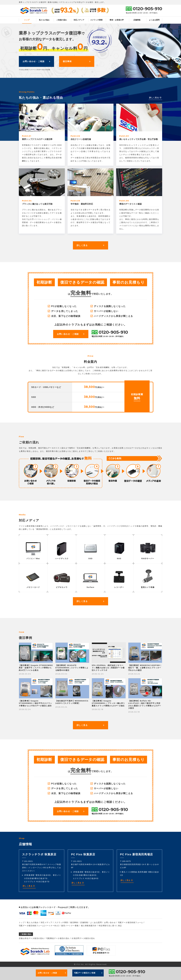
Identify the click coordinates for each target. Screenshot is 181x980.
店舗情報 (137, 20)
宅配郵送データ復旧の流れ (58, 938)
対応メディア (79, 20)
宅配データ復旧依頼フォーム (130, 922)
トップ (27, 20)
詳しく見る (155, 98)
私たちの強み (44, 20)
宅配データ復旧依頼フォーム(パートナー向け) (39, 926)
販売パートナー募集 (70, 926)
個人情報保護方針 (89, 926)
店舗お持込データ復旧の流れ (31, 938)
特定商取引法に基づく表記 (110, 926)
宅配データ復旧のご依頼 (88, 973)
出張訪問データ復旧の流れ (83, 938)
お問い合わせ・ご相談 (36, 61)
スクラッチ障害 (96, 20)
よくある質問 (154, 20)
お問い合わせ (110, 922)
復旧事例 (77, 61)
